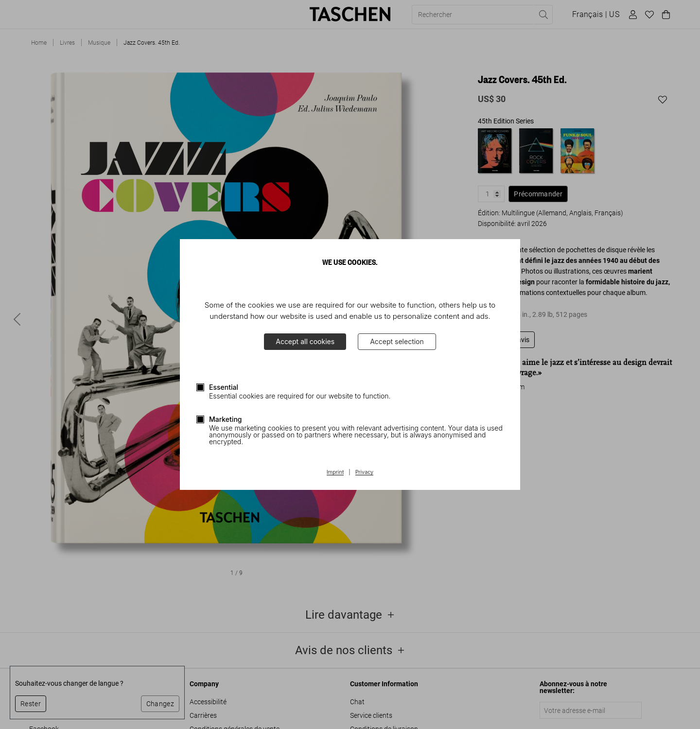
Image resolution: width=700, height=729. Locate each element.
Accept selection (397, 341)
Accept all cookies (305, 341)
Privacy (365, 472)
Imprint (335, 472)
